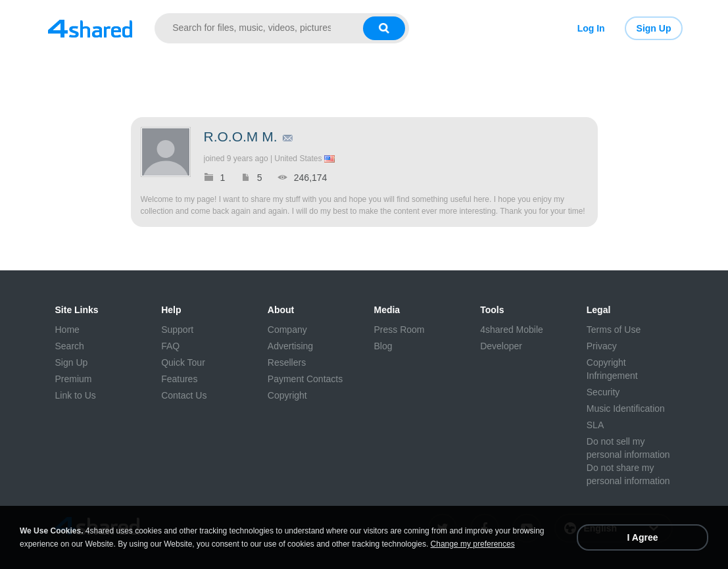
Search (70, 346)
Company (287, 330)
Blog (383, 346)
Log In (591, 28)
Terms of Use (614, 330)
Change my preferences (473, 544)
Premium (74, 379)
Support (177, 330)
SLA (595, 425)
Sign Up (654, 28)
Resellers (287, 362)
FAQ (170, 346)
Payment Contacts (305, 379)
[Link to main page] (90, 28)
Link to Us (76, 395)
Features (179, 379)
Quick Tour (183, 362)
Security (603, 392)
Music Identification (626, 408)
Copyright (287, 395)
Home (67, 330)
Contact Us (184, 395)
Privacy (602, 346)
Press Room (399, 330)
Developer (501, 346)
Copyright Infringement (612, 369)
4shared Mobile (512, 330)
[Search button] (384, 28)
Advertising (290, 346)
